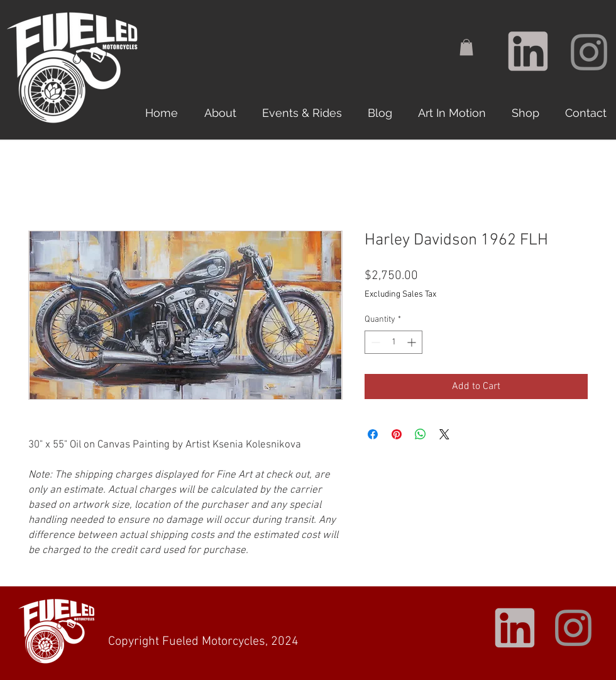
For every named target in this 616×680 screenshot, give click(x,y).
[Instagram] (589, 52)
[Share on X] (444, 434)
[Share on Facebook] (373, 434)
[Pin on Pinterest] (397, 434)
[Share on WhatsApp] (421, 434)
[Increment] (413, 342)
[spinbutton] (393, 342)
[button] (466, 47)
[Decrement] (374, 342)
